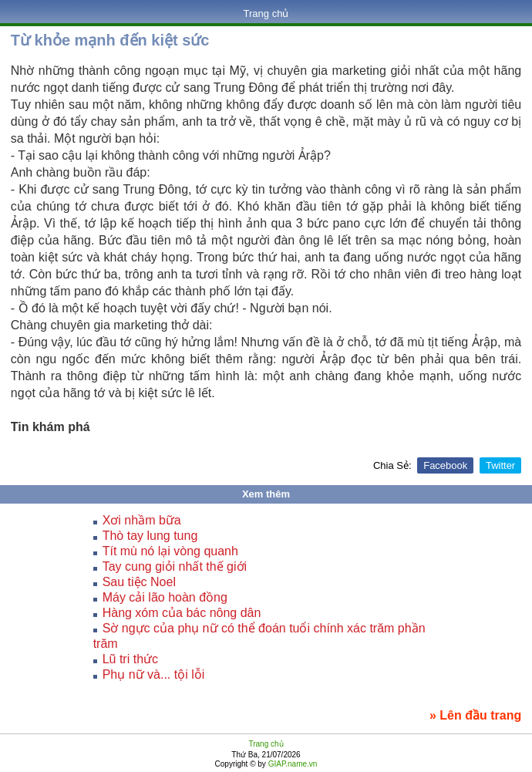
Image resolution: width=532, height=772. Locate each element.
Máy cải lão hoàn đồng (165, 597)
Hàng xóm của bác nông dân (182, 613)
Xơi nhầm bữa (142, 520)
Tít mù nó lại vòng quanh (170, 551)
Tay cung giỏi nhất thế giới (175, 566)
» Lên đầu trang (475, 715)
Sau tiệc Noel (139, 582)
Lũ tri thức (130, 659)
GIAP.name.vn (292, 764)
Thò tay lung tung (150, 536)
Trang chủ (266, 13)
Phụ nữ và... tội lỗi (154, 674)
